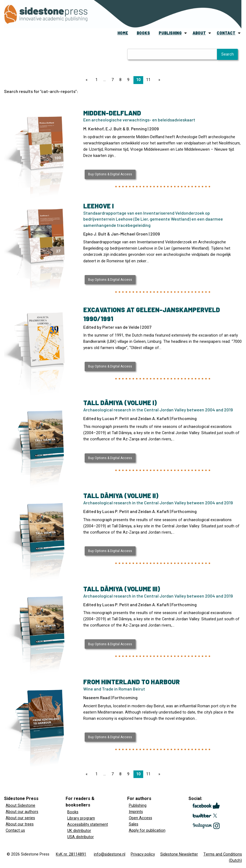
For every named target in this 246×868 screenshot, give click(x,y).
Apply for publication (147, 830)
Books (73, 812)
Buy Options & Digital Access (110, 174)
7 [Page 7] (113, 80)
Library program (81, 818)
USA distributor (81, 837)
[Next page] (158, 80)
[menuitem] (123, 33)
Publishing (138, 806)
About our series (20, 818)
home (123, 33)
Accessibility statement (88, 825)
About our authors (22, 812)
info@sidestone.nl (110, 854)
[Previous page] (88, 80)
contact (226, 33)
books (143, 33)
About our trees (20, 824)
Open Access (140, 818)
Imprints (136, 812)
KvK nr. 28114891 (71, 854)
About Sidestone (20, 806)
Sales (134, 824)
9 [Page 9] (128, 80)
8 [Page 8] (120, 80)
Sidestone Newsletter (179, 854)
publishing (170, 33)
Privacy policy (143, 854)
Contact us (15, 830)
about (199, 33)
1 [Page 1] (97, 80)
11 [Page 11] (148, 80)
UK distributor (79, 831)
